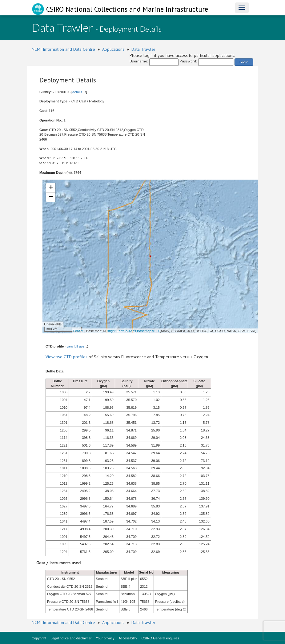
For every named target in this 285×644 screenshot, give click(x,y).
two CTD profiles (72, 357)
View (51, 357)
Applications (113, 49)
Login (244, 62)
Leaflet (78, 331)
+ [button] (51, 188)
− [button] (51, 197)
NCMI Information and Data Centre (63, 49)
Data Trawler (143, 49)
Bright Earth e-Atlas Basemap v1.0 (133, 331)
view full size (75, 346)
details (77, 92)
